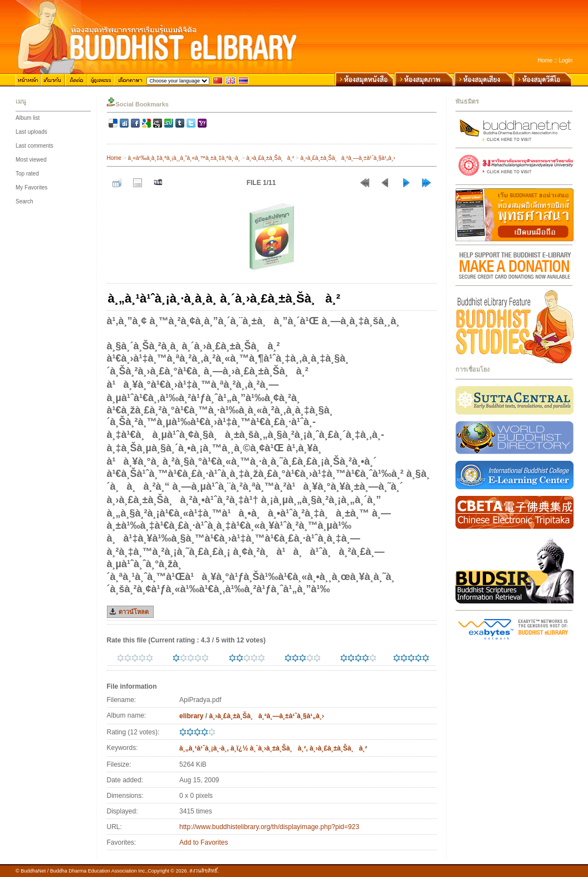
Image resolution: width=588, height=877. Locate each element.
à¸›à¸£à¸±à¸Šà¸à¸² (270, 158)
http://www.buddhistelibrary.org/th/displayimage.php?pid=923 (269, 827)
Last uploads (31, 132)
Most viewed (31, 160)
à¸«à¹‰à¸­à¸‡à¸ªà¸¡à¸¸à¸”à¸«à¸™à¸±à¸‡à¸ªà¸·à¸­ (184, 158)
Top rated (27, 174)
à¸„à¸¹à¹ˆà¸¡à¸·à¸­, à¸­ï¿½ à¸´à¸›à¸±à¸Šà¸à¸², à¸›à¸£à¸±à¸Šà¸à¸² (273, 748)
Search (24, 201)
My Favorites (31, 187)
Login (566, 60)
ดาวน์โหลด (134, 612)
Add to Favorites (204, 842)
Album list (28, 118)
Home (545, 60)
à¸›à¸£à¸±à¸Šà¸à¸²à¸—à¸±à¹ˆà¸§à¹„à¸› (347, 158)
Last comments (35, 146)
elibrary (191, 716)
